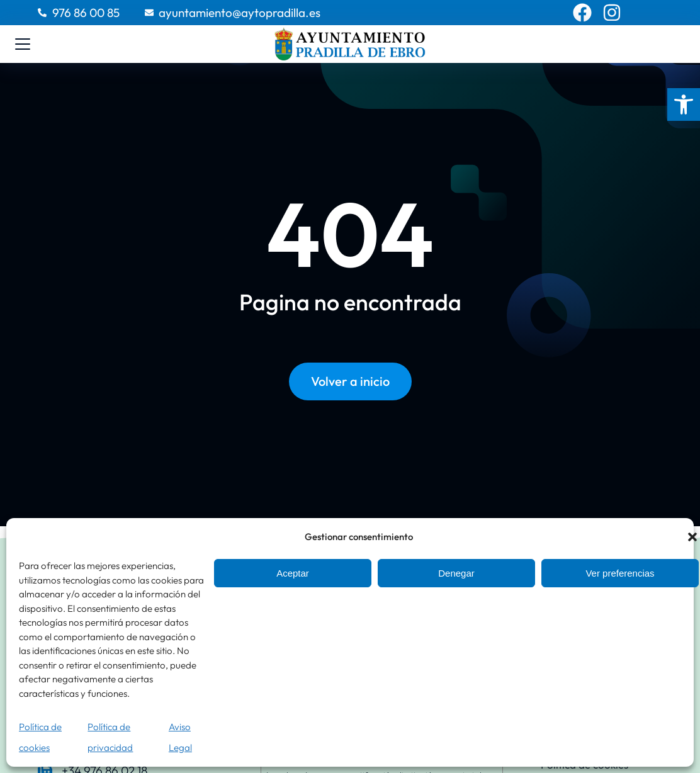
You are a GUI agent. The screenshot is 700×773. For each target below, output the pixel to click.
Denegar (456, 573)
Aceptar (293, 573)
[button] (684, 104)
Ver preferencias (620, 573)
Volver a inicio (350, 382)
